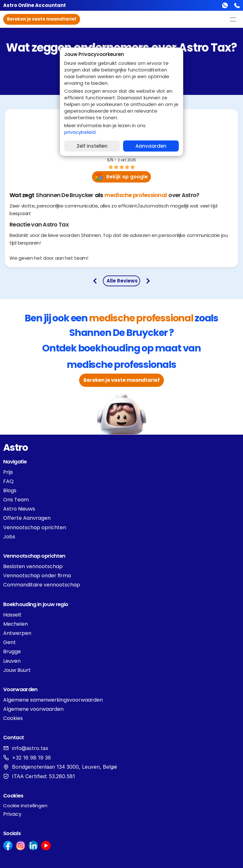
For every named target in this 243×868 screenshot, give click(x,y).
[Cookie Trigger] (25, 806)
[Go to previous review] (95, 281)
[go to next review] (148, 281)
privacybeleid (80, 132)
